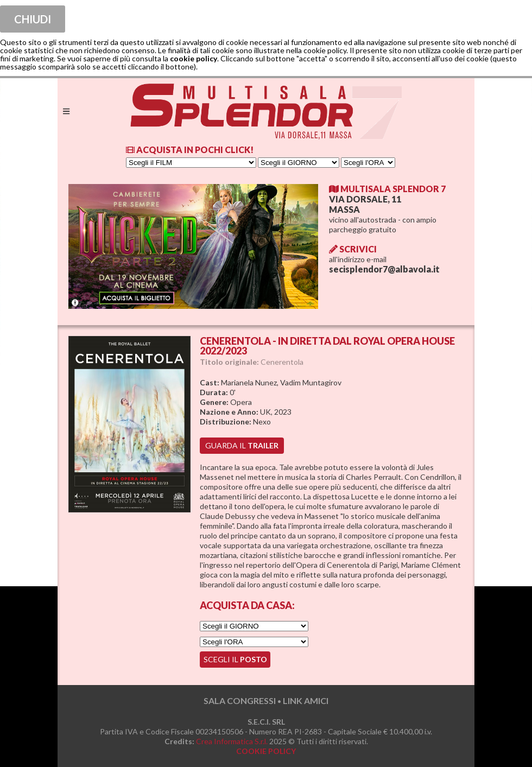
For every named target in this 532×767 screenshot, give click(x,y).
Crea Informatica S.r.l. (232, 741)
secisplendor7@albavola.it (384, 269)
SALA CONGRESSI (240, 701)
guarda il (242, 445)
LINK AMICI (306, 701)
